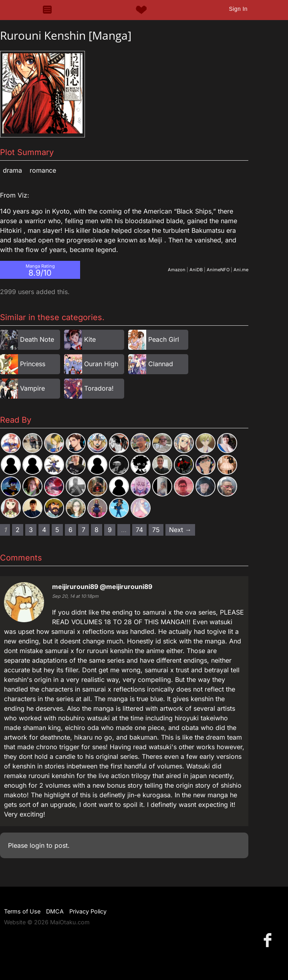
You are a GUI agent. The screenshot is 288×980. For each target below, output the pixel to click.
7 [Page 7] (84, 530)
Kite (90, 339)
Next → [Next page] (180, 530)
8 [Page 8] (97, 530)
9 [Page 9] (110, 530)
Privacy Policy (88, 911)
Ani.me (241, 270)
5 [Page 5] (57, 530)
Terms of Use (22, 911)
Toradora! (99, 388)
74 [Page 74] (139, 530)
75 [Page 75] (156, 530)
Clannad (161, 364)
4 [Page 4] (44, 530)
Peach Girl (164, 339)
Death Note (37, 339)
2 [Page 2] (18, 530)
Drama (12, 170)
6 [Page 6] (70, 530)
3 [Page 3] (31, 530)
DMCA (55, 911)
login (37, 845)
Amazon (177, 270)
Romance (43, 170)
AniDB (196, 270)
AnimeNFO (218, 270)
